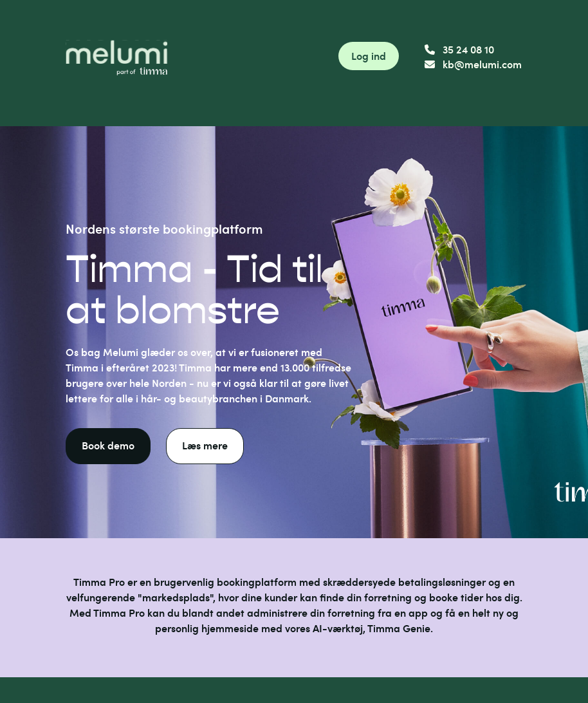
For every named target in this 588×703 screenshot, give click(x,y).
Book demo (108, 445)
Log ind (369, 56)
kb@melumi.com (473, 64)
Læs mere (205, 445)
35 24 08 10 (459, 49)
